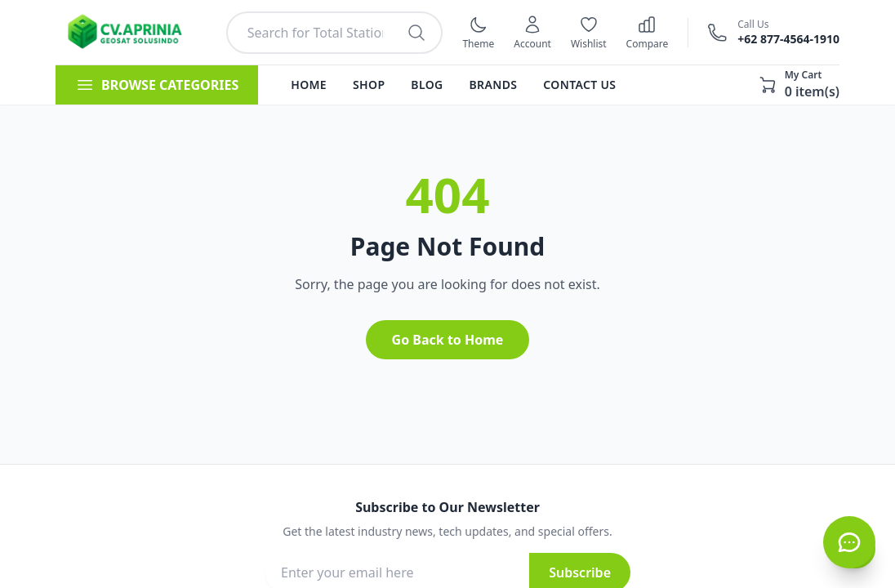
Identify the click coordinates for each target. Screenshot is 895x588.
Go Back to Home (448, 340)
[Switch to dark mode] (478, 33)
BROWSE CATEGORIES (157, 85)
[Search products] (416, 33)
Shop (369, 85)
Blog (427, 85)
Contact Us (579, 85)
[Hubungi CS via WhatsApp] (849, 542)
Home (309, 85)
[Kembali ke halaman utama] (131, 33)
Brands (494, 85)
